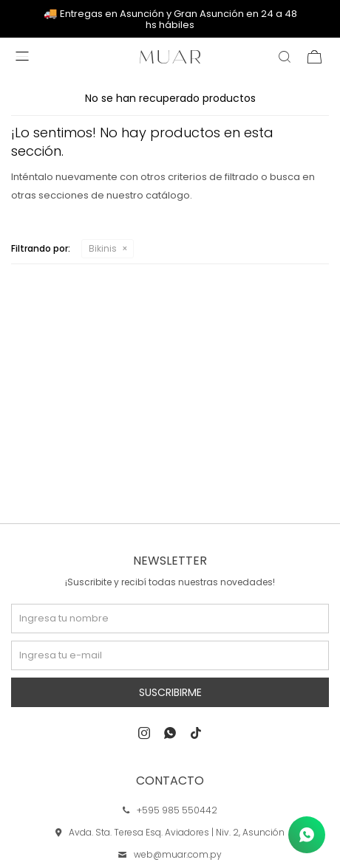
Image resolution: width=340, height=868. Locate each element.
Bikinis (103, 248)
